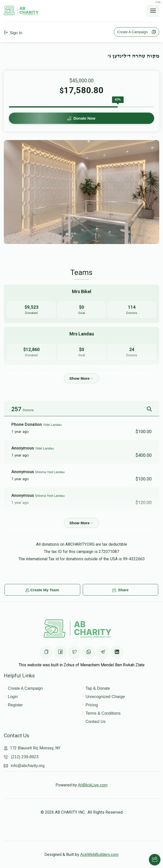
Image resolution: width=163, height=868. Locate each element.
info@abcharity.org (28, 766)
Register (15, 705)
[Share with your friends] (155, 860)
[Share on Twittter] (74, 652)
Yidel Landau (52, 425)
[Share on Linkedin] (117, 652)
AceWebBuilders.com (100, 855)
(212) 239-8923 (25, 757)
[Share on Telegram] (103, 652)
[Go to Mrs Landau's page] (82, 346)
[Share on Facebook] (60, 652)
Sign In (13, 33)
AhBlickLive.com (93, 785)
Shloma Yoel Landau (50, 472)
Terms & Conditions (103, 713)
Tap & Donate (98, 688)
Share (120, 590)
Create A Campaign (137, 32)
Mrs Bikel (42, 519)
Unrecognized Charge (105, 697)
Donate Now (82, 118)
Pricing (92, 705)
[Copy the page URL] (46, 652)
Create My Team (42, 590)
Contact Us (96, 722)
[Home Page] (21, 14)
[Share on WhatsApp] (89, 652)
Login (13, 697)
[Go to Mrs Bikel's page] (82, 304)
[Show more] (82, 378)
